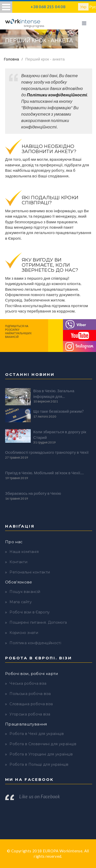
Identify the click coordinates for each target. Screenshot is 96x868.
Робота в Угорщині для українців (41, 754)
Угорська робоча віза (30, 714)
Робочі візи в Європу (30, 612)
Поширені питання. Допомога (38, 622)
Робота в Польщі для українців (39, 764)
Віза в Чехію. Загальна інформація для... (54, 393)
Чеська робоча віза (28, 683)
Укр (83, 7)
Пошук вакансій (25, 592)
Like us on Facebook (40, 796)
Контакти (18, 562)
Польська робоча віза (30, 694)
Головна (11, 59)
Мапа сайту (21, 602)
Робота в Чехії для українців (37, 734)
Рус (93, 7)
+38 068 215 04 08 (48, 7)
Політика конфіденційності (35, 643)
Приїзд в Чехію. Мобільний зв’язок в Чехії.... (44, 473)
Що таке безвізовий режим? (58, 411)
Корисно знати (24, 633)
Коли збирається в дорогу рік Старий (60, 434)
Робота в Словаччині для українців (43, 744)
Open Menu (6, 7)
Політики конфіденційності (57, 95)
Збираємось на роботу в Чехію (33, 493)
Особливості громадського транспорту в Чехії (47, 452)
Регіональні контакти (30, 572)
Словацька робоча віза (31, 704)
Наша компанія (24, 552)
